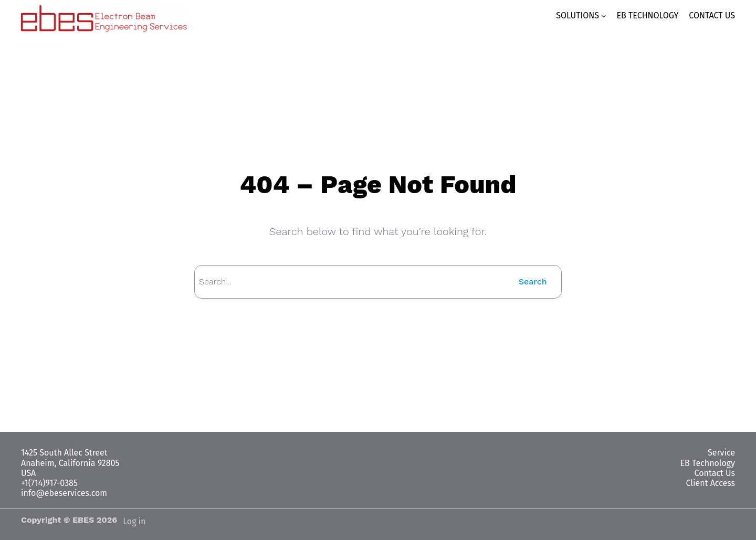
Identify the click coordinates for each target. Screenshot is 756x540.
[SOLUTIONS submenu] (585, 16)
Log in (134, 521)
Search (534, 282)
